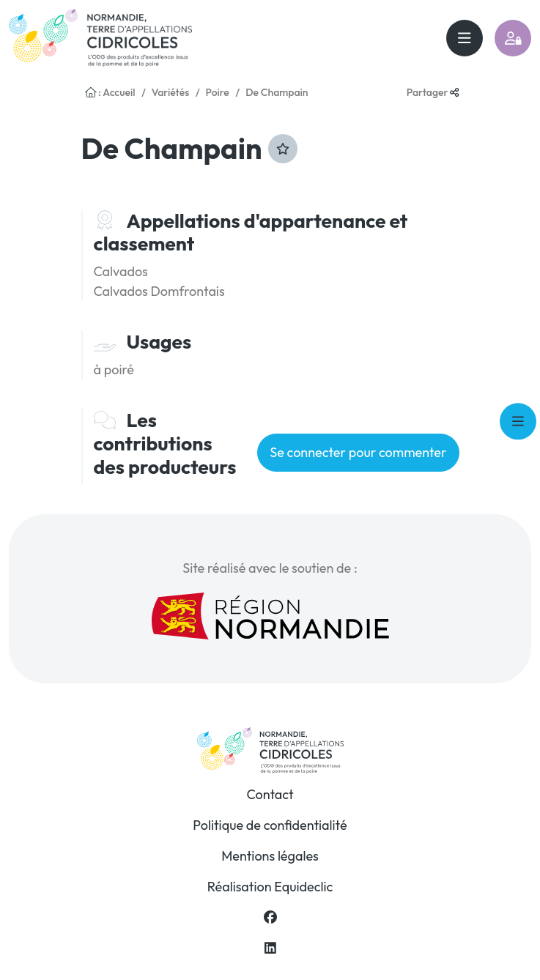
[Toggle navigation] (465, 38)
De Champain (277, 92)
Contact (270, 794)
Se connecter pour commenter (358, 452)
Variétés (170, 92)
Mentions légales (270, 856)
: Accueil (110, 92)
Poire (218, 92)
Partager (433, 92)
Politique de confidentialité (270, 825)
